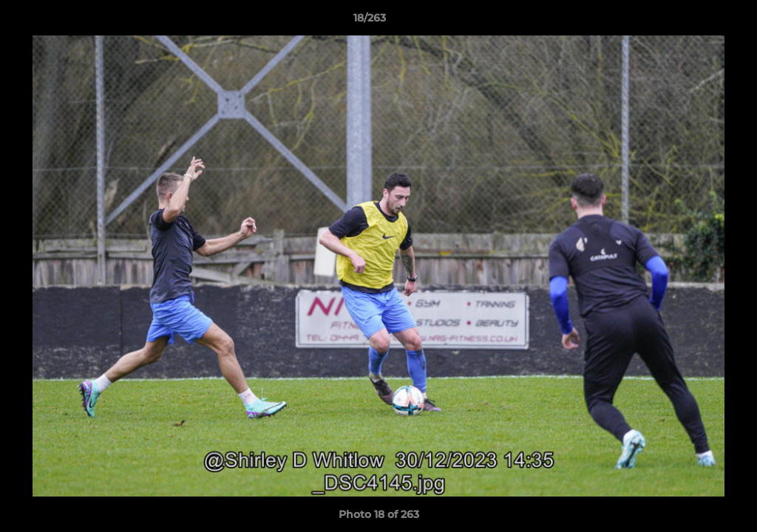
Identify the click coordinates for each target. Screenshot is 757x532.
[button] (695, 21)
